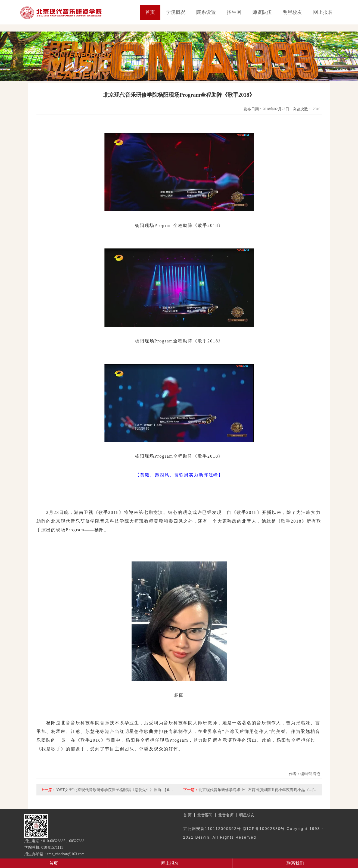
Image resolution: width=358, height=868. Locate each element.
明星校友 (292, 12)
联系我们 (295, 863)
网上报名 (323, 12)
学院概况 (176, 12)
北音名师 (226, 815)
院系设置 (206, 12)
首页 (150, 12)
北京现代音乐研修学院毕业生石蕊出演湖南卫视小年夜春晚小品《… (256, 790)
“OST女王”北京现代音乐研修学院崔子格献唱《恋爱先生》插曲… (110, 790)
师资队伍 (262, 12)
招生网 (234, 12)
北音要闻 (205, 815)
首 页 (188, 815)
